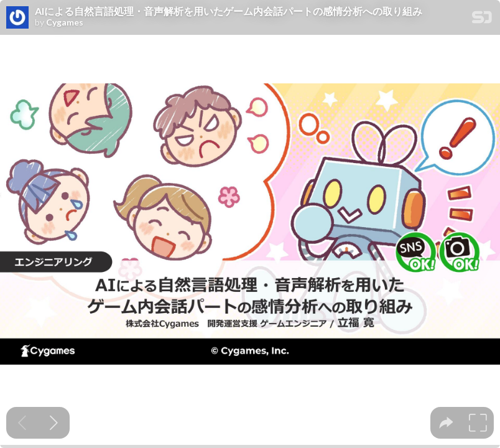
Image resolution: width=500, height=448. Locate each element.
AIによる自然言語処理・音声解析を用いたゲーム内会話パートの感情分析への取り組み (229, 11)
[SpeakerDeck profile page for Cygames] (17, 18)
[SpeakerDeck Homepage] (482, 20)
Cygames (65, 22)
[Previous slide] (22, 423)
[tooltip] (446, 423)
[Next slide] (54, 423)
